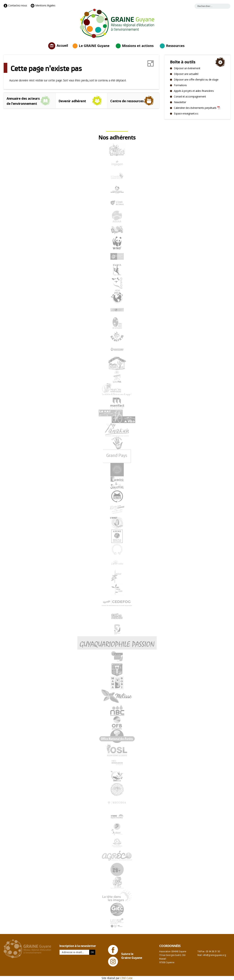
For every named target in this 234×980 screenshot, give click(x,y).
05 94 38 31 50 (213, 951)
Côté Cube (126, 978)
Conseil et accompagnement (190, 96)
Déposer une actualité (186, 74)
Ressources (175, 46)
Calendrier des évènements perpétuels (195, 108)
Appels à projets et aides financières (194, 91)
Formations (180, 85)
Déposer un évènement (187, 68)
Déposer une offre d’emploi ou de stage (196, 80)
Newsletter (180, 102)
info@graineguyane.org (214, 955)
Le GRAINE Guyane (94, 46)
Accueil (62, 45)
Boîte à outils (183, 62)
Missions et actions (138, 46)
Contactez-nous (15, 5)
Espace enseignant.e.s (186, 113)
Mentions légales (43, 5)
